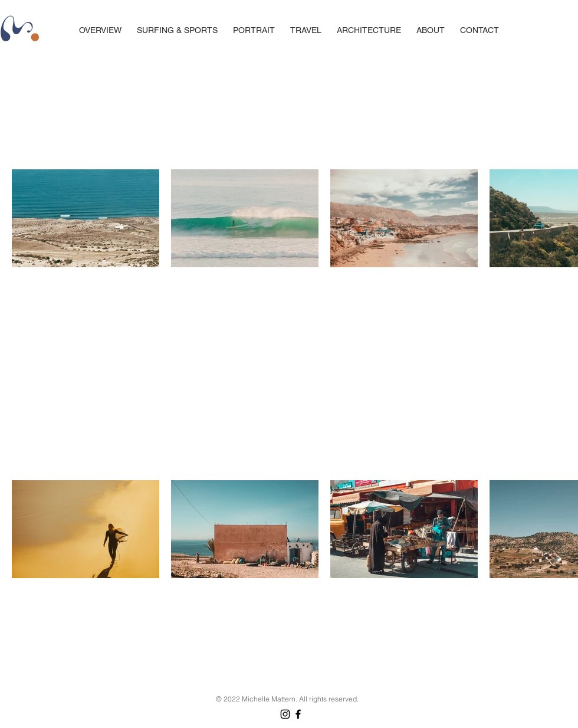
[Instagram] (285, 714)
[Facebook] (298, 714)
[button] (306, 30)
